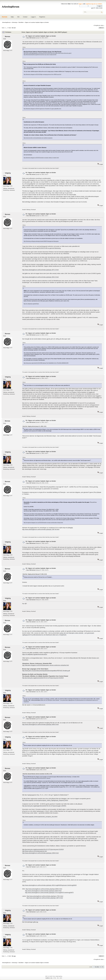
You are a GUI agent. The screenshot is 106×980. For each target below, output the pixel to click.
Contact (25, 17)
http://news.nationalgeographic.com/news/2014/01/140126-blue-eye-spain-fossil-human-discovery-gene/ (48, 53)
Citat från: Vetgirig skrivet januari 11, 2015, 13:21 (34, 426)
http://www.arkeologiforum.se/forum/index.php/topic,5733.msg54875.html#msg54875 (49, 893)
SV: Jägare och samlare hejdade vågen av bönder (41, 36)
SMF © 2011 (53, 976)
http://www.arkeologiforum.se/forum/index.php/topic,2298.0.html (40, 853)
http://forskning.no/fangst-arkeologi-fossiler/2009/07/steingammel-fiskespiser (41, 241)
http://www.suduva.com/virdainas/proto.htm (35, 851)
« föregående (97, 25)
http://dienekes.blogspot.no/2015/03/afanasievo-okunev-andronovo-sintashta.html (46, 665)
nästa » (102, 25)
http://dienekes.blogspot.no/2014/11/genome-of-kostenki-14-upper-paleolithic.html (42, 109)
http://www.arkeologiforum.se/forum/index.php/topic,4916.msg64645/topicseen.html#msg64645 (49, 885)
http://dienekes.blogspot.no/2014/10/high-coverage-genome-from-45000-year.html (42, 74)
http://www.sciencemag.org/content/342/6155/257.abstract (37, 778)
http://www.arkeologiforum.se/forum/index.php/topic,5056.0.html (40, 725)
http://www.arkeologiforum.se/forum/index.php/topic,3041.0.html (40, 277)
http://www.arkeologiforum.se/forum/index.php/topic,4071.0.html (40, 270)
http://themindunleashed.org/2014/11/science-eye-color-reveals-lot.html (40, 55)
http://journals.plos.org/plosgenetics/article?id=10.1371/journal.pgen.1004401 (44, 806)
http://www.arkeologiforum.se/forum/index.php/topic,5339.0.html (43, 891)
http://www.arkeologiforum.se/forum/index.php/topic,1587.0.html (45, 898)
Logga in (33, 17)
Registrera (42, 17)
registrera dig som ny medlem (94, 4)
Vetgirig (8, 173)
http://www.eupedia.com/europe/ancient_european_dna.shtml (40, 817)
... (7, 28)
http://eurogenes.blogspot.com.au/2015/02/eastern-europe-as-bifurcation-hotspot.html (43, 523)
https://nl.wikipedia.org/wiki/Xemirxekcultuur (35, 654)
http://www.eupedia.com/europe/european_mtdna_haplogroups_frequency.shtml (45, 800)
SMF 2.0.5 (47, 976)
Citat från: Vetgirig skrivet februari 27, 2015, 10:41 (35, 574)
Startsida (5, 17)
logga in (81, 4)
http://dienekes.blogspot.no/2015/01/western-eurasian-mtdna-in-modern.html (41, 158)
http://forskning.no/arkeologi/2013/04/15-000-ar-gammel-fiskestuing (41, 248)
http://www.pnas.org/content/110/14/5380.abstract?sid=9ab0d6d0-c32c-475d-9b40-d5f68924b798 (46, 363)
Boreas (8, 36)
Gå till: (91, 967)
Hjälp (12, 17)
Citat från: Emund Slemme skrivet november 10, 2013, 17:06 (37, 774)
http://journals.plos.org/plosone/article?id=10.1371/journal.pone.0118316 (43, 678)
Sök (18, 17)
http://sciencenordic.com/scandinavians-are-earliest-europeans (38, 138)
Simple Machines (59, 976)
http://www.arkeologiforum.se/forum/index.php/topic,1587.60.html (41, 529)
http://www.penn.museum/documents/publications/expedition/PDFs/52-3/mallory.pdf (46, 671)
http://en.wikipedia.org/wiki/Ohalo (31, 304)
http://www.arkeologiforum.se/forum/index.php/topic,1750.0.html (45, 896)
